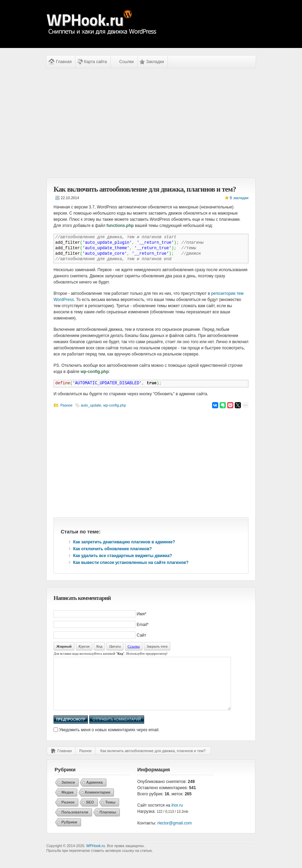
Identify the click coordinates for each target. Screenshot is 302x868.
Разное (66, 405)
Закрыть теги (157, 646)
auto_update (91, 405)
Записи (68, 793)
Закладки (155, 62)
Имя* (141, 614)
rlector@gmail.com (175, 833)
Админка (94, 793)
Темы (111, 812)
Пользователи (75, 822)
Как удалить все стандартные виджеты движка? (123, 556)
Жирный (64, 646)
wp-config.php (115, 405)
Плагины (108, 822)
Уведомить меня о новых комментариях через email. (109, 740)
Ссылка (134, 646)
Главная (64, 62)
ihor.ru (177, 816)
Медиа (67, 803)
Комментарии (97, 803)
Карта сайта (96, 62)
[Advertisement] (151, 123)
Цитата (115, 646)
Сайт (141, 635)
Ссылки (127, 62)
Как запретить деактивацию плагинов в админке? (124, 542)
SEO (90, 812)
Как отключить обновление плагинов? (112, 549)
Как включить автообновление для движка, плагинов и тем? (153, 761)
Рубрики (69, 832)
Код (100, 646)
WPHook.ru (95, 856)
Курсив (84, 646)
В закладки (239, 198)
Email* (143, 625)
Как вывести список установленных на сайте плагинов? (131, 563)
